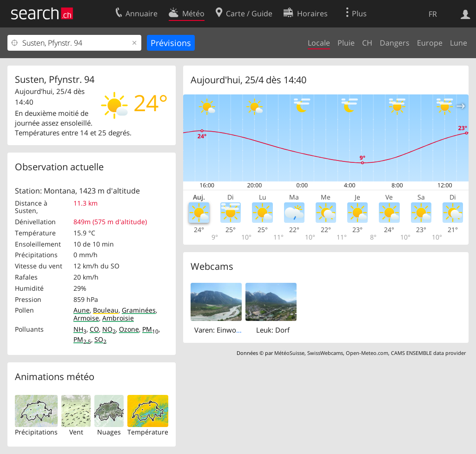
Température (148, 432)
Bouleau (106, 310)
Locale (319, 43)
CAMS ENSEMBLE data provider (428, 353)
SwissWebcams (325, 353)
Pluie (346, 43)
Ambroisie (118, 318)
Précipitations (36, 432)
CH (367, 43)
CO (94, 329)
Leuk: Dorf (273, 330)
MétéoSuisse (289, 353)
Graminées (139, 310)
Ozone (129, 329)
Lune (459, 43)
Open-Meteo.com (367, 353)
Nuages (109, 432)
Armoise (86, 318)
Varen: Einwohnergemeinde (238, 330)
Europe (430, 43)
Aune (82, 310)
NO (109, 329)
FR (433, 14)
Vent (76, 432)
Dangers (395, 43)
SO (100, 339)
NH (80, 329)
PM (150, 329)
